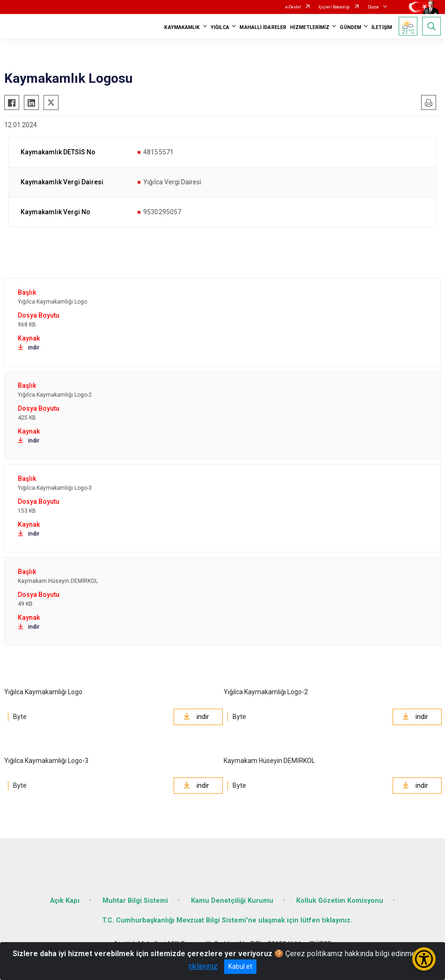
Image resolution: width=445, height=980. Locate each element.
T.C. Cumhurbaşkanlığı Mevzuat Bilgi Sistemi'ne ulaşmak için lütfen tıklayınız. (227, 920)
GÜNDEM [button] (350, 27)
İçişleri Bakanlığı (334, 7)
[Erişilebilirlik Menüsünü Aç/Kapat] (424, 959)
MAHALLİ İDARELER (263, 27)
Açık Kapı (65, 901)
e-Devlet (293, 7)
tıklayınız (203, 966)
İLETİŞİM (382, 27)
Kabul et (240, 966)
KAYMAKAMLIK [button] (182, 27)
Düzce (373, 7)
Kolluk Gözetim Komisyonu (340, 901)
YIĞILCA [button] (220, 27)
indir (29, 348)
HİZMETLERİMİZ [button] (310, 27)
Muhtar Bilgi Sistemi (135, 901)
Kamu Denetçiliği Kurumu (232, 901)
